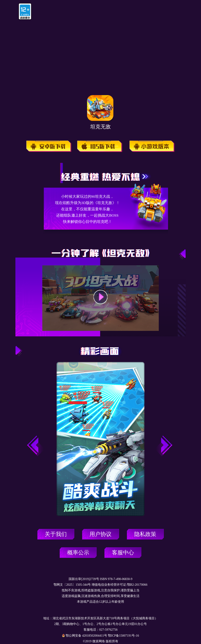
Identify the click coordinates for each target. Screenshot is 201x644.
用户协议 (100, 534)
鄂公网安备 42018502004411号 (87, 636)
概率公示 (78, 553)
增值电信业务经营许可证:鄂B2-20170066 (120, 585)
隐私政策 (145, 534)
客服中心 (123, 553)
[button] (163, 446)
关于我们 (56, 534)
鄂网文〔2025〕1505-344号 (72, 585)
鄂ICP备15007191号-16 (123, 636)
